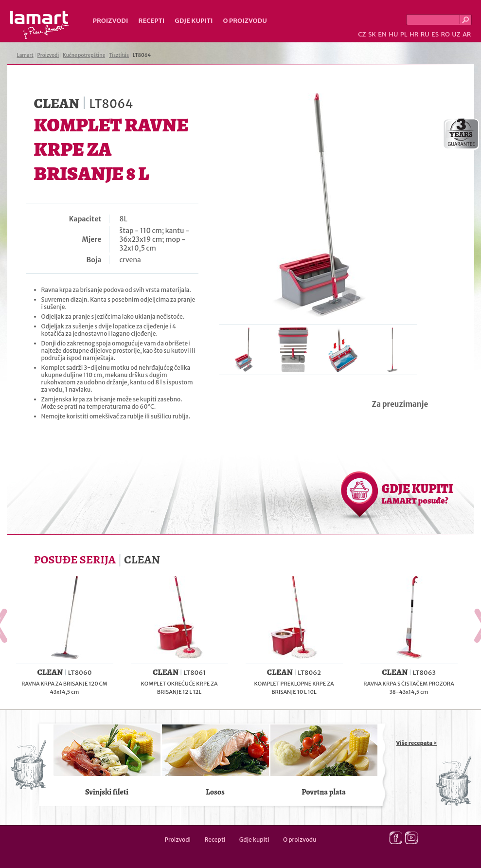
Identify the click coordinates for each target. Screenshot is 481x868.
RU (425, 34)
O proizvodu (245, 21)
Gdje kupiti (194, 21)
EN (382, 34)
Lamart (40, 25)
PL (404, 34)
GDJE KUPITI (418, 493)
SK (372, 34)
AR (467, 34)
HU (393, 34)
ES (435, 34)
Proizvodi (111, 21)
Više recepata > (417, 743)
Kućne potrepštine (84, 55)
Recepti (151, 21)
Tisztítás (119, 55)
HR (414, 34)
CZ (362, 34)
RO (445, 34)
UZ (456, 34)
